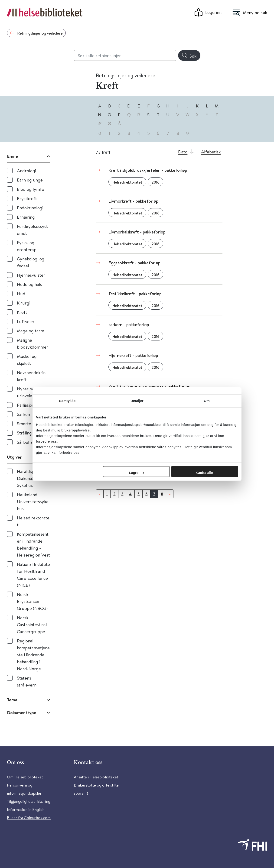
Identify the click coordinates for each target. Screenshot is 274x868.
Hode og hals (29, 284)
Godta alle (205, 472)
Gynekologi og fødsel (31, 262)
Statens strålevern (27, 681)
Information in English (26, 809)
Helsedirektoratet (33, 521)
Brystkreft (27, 198)
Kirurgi (24, 303)
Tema (12, 700)
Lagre (136, 472)
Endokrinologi (30, 208)
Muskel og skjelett (27, 360)
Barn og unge (30, 180)
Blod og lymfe (31, 189)
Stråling (24, 433)
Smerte (24, 423)
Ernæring (26, 217)
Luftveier (26, 321)
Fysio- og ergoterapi (27, 246)
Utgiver (14, 457)
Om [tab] (207, 401)
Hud (21, 293)
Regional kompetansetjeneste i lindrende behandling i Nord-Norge (33, 655)
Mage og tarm (31, 331)
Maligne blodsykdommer (33, 343)
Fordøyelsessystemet (32, 230)
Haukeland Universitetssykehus (33, 501)
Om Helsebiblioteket (25, 777)
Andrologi (26, 170)
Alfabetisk (211, 152)
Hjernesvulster (31, 275)
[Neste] (170, 494)
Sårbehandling (31, 442)
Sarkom (24, 414)
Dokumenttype (22, 713)
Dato (183, 152)
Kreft (22, 312)
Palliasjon (26, 405)
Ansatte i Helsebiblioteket (96, 777)
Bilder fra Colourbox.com (29, 818)
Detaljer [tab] (137, 401)
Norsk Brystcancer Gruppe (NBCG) (32, 601)
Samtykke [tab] (67, 401)
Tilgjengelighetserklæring (29, 801)
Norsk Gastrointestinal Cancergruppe (32, 624)
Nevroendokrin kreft (31, 376)
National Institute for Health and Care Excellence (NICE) (33, 575)
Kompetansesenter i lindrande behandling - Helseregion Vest (33, 544)
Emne (12, 156)
